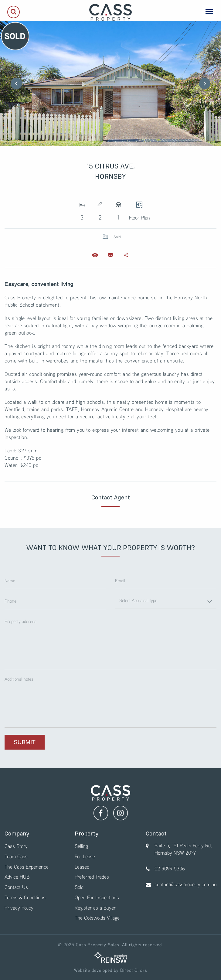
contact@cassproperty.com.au (185, 884)
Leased (82, 867)
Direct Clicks (134, 970)
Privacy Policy (19, 908)
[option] (110, 84)
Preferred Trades (92, 877)
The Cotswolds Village (97, 918)
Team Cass (16, 856)
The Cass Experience (27, 867)
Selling (81, 846)
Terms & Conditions (25, 897)
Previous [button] (16, 83)
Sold (79, 887)
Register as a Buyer (95, 908)
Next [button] (205, 83)
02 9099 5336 (170, 868)
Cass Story (16, 846)
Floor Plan (139, 209)
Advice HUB (17, 877)
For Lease (85, 856)
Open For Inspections (97, 897)
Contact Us (16, 887)
